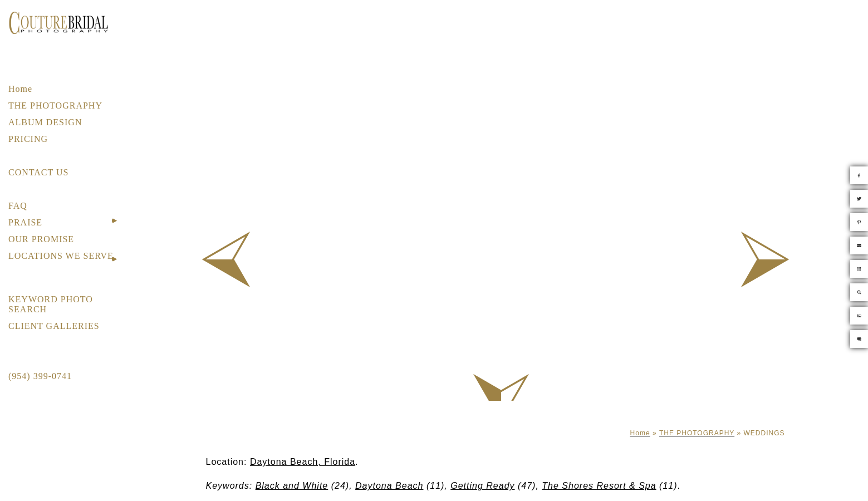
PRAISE (25, 222)
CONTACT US (38, 172)
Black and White (292, 486)
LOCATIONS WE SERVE (61, 256)
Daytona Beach (389, 486)
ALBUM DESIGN (45, 122)
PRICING (28, 139)
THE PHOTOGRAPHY (55, 105)
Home (20, 89)
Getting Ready (482, 486)
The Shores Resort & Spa (599, 486)
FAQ (18, 206)
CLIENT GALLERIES (54, 326)
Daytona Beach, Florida (303, 462)
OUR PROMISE (41, 239)
